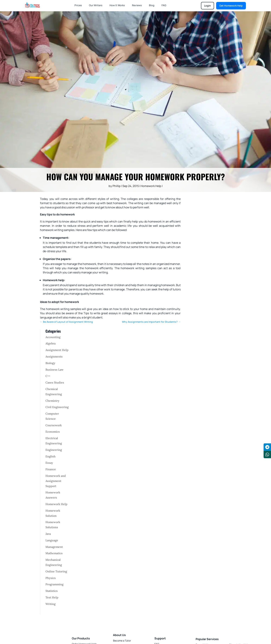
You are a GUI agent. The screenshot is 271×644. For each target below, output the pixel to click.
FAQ (164, 5)
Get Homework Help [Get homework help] (231, 6)
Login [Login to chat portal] (207, 6)
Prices (78, 5)
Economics (53, 432)
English (51, 456)
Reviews (137, 5)
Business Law (54, 370)
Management (54, 547)
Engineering (54, 450)
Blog (152, 5)
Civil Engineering (57, 407)
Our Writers (96, 5)
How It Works (117, 5)
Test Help (52, 597)
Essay (49, 463)
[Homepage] (32, 5)
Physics (51, 578)
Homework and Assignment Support (56, 481)
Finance (51, 469)
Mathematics (54, 553)
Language (52, 540)
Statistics (52, 591)
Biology (50, 363)
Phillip (117, 186)
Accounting (53, 337)
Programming (54, 584)
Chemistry (52, 401)
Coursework (54, 425)
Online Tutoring (56, 571)
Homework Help (151, 186)
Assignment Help (57, 350)
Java (48, 534)
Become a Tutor (122, 641)
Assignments (54, 356)
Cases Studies (55, 382)
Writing (51, 604)
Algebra (51, 343)
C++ (48, 376)
